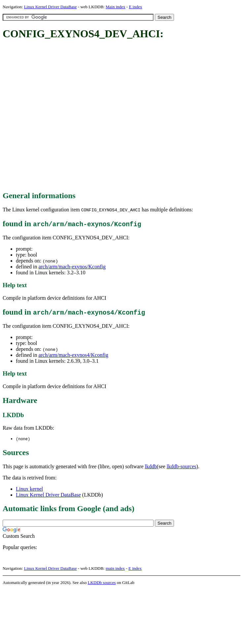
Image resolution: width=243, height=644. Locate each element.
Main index (116, 7)
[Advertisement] (69, 116)
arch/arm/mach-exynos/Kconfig (72, 267)
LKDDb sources (102, 583)
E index (135, 7)
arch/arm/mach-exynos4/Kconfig (73, 355)
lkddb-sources (182, 467)
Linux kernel (29, 489)
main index (115, 569)
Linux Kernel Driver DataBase (51, 7)
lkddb (151, 467)
